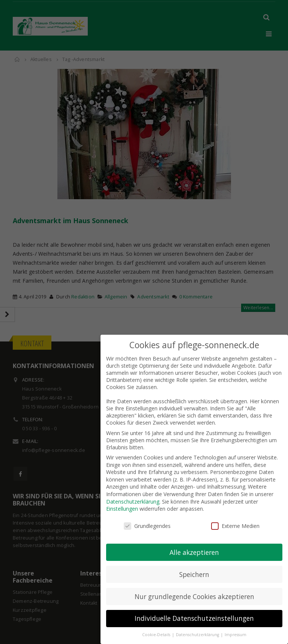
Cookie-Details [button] (157, 629)
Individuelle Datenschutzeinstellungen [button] (194, 612)
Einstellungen (122, 502)
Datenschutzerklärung (133, 495)
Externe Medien (235, 520)
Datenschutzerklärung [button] (198, 629)
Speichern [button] (194, 568)
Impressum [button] (235, 629)
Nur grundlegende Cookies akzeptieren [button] (194, 590)
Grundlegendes (147, 520)
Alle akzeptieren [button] (194, 546)
